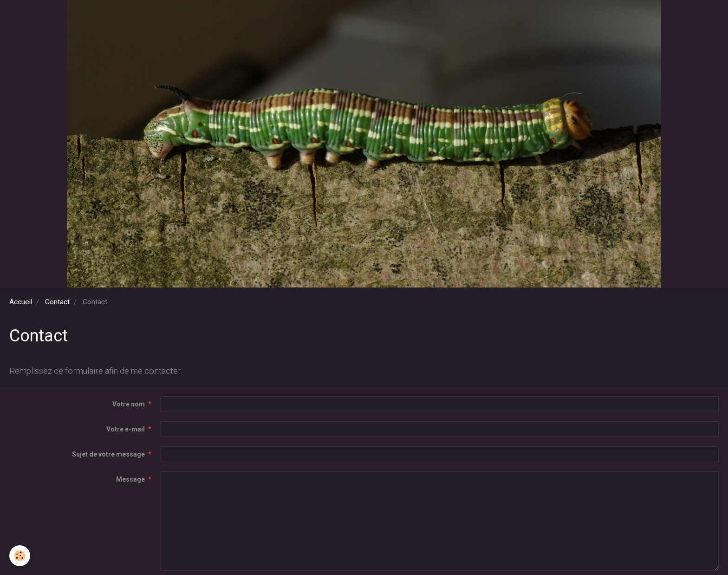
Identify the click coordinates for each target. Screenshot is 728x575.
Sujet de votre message (108, 454)
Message (130, 479)
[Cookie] (20, 556)
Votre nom (129, 404)
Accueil (21, 302)
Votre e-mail (126, 429)
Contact (57, 302)
